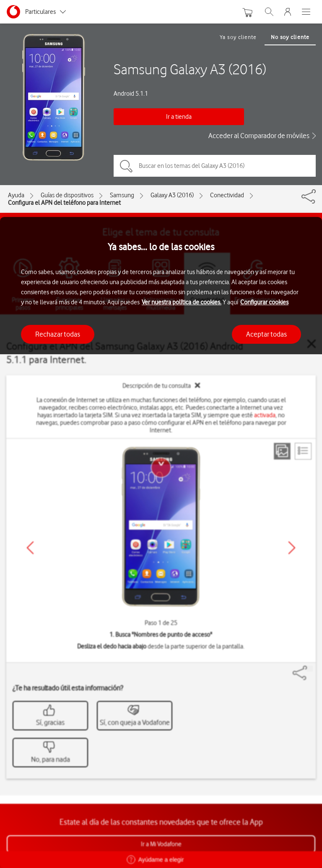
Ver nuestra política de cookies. (182, 302)
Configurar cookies (264, 302)
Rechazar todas (58, 334)
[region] (161, 542)
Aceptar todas (266, 334)
